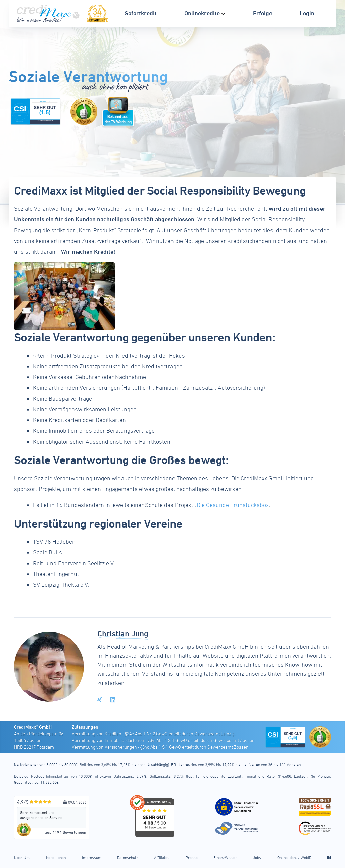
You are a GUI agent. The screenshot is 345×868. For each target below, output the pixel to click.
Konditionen (56, 857)
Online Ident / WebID (294, 857)
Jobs (257, 857)
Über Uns (22, 857)
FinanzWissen (225, 857)
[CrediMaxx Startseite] (49, 13)
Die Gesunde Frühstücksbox (233, 505)
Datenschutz (128, 857)
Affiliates (162, 857)
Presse (192, 857)
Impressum (92, 857)
